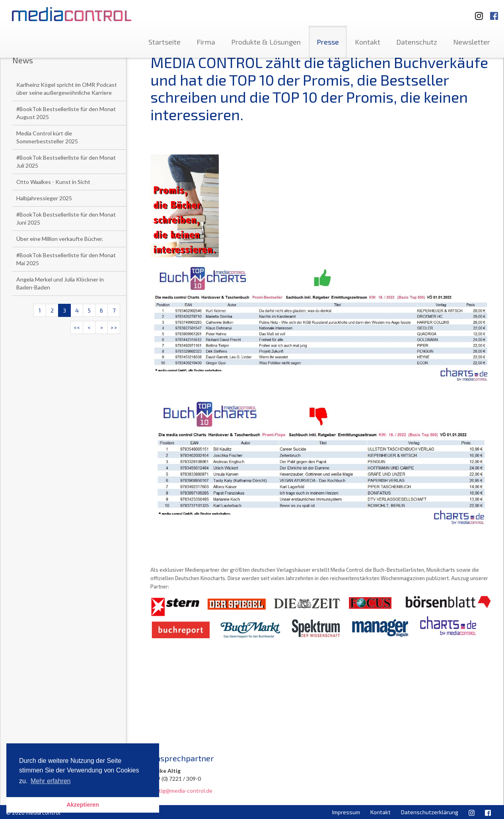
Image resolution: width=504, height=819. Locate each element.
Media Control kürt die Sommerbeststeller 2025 (47, 137)
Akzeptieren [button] (83, 805)
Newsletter (472, 42)
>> (114, 327)
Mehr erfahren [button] (51, 781)
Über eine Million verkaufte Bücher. (60, 239)
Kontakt (368, 42)
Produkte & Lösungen (266, 42)
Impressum (346, 812)
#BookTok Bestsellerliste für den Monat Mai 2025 (66, 259)
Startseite (164, 42)
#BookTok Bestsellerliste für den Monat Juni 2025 (66, 218)
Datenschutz (417, 42)
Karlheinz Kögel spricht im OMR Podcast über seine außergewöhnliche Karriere (67, 89)
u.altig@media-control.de (181, 791)
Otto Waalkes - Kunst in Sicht (53, 182)
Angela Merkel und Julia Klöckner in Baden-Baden (60, 283)
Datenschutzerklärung (430, 812)
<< (77, 327)
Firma (206, 42)
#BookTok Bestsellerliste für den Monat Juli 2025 (66, 161)
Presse (328, 42)
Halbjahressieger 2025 (44, 198)
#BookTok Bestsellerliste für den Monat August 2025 (66, 113)
